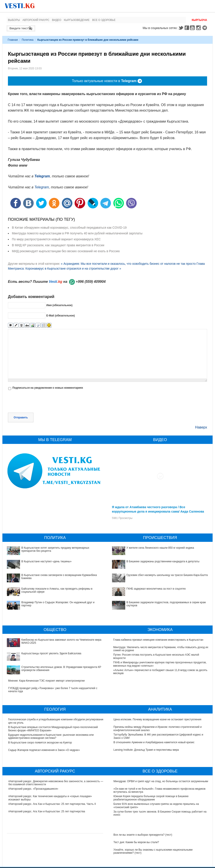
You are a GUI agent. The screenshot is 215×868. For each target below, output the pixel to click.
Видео (57, 20)
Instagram (199, 28)
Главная (13, 40)
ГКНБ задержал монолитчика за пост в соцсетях (156, 589)
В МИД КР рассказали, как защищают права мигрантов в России (58, 245)
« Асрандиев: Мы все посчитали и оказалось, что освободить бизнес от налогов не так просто (128, 264)
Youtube (193, 28)
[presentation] (41, 402)
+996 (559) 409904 (91, 282)
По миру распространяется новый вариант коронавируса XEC (56, 239)
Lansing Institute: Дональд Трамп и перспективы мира (146, 750)
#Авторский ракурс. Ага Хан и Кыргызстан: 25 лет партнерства (47, 811)
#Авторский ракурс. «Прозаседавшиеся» (33, 789)
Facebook (187, 28)
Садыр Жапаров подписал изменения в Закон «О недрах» (44, 750)
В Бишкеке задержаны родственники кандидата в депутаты (163, 561)
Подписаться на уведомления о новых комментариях (48, 388)
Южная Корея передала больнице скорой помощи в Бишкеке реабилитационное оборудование (151, 798)
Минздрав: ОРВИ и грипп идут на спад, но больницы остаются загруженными (161, 781)
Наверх (201, 427)
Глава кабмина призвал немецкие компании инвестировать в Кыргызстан (158, 640)
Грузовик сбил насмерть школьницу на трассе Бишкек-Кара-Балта (167, 575)
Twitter (181, 28)
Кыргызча (199, 20)
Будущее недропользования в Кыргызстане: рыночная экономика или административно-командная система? (51, 736)
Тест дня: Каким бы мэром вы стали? (136, 842)
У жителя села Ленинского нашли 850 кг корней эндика (160, 548)
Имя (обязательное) (59, 305)
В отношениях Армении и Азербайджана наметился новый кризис (154, 742)
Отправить (21, 417)
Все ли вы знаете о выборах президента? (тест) (143, 835)
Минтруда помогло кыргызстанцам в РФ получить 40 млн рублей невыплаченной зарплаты (77, 233)
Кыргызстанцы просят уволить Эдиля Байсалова (51, 653)
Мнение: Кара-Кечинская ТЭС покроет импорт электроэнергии (46, 681)
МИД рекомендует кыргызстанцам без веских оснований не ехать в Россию (66, 251)
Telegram (205, 28)
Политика (28, 40)
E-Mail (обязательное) (61, 316)
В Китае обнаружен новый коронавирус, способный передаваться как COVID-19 (69, 228)
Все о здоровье (104, 20)
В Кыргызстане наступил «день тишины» (46, 561)
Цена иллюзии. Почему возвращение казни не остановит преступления (157, 719)
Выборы (14, 20)
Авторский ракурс (36, 20)
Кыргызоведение (77, 20)
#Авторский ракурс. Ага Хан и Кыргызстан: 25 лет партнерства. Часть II (52, 804)
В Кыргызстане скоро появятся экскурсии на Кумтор (40, 743)
